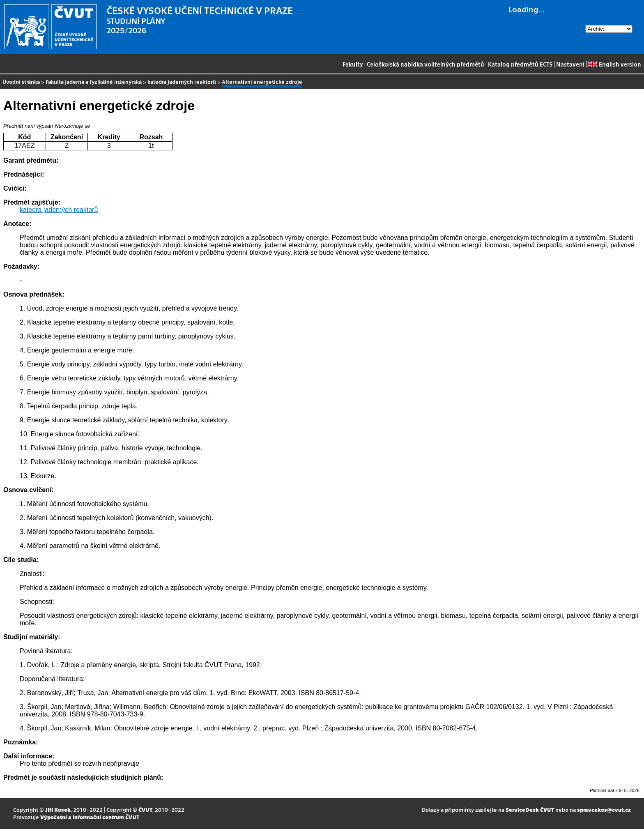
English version (614, 64)
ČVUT (145, 809)
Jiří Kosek (58, 809)
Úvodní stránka (21, 82)
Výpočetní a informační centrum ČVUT (90, 817)
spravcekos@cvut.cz (604, 809)
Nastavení (570, 64)
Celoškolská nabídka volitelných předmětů (425, 64)
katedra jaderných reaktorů (182, 82)
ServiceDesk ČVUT (530, 809)
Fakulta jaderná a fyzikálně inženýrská (94, 82)
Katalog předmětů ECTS (520, 64)
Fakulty (353, 64)
